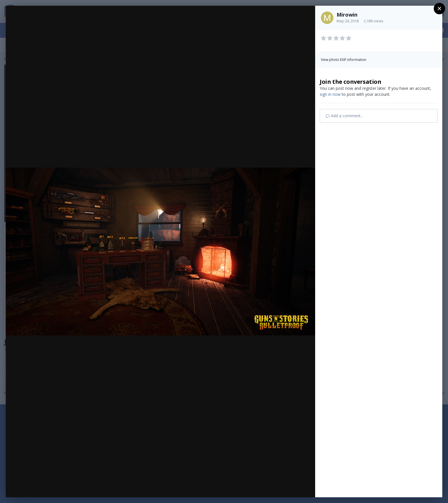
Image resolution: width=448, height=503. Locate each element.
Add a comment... (344, 116)
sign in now (330, 94)
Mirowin (347, 15)
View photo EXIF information (344, 60)
